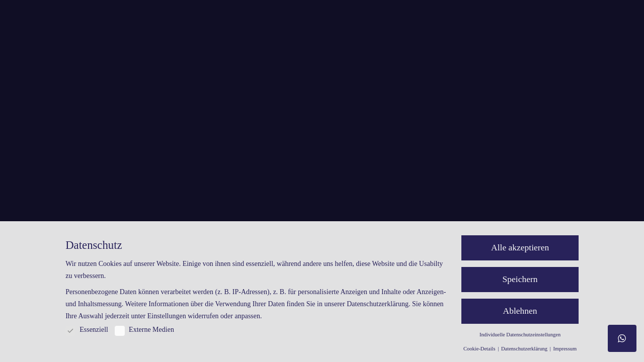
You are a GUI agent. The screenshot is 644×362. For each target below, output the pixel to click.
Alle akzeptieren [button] (520, 247)
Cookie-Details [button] (480, 349)
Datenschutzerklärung (378, 304)
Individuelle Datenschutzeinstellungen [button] (520, 335)
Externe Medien (144, 330)
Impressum (565, 349)
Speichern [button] (520, 279)
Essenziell (87, 330)
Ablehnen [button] (520, 311)
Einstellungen (167, 316)
